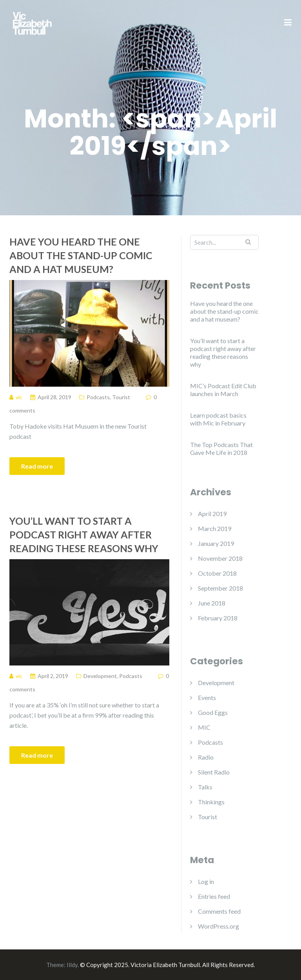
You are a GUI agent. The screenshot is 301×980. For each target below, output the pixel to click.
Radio (206, 757)
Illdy (72, 965)
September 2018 (220, 588)
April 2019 (212, 514)
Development (100, 676)
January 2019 (216, 543)
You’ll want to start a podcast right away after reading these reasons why (84, 535)
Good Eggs (213, 712)
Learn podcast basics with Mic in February (218, 419)
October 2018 (217, 573)
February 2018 (218, 618)
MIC (204, 727)
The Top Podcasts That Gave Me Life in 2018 (221, 448)
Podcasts (98, 397)
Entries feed (214, 896)
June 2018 (212, 603)
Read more (37, 466)
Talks (205, 787)
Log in (206, 881)
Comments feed (219, 911)
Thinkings (211, 802)
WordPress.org (218, 926)
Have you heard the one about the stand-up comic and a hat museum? (81, 255)
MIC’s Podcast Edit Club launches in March (223, 390)
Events (207, 697)
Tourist (121, 397)
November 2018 (220, 558)
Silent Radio (214, 772)
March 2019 (215, 528)
